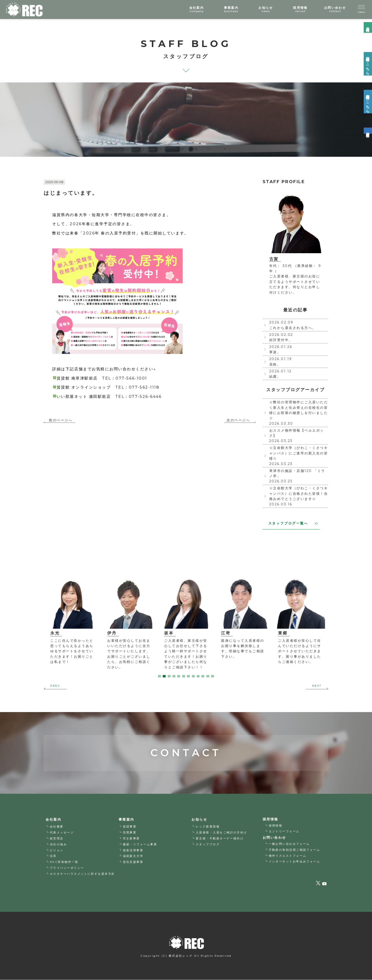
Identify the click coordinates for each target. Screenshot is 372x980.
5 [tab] (179, 676)
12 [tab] (213, 676)
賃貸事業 (130, 827)
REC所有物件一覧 (64, 862)
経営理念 (57, 839)
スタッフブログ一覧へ (293, 523)
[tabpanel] (69, 620)
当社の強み (58, 844)
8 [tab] (193, 676)
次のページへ (238, 420)
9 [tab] (198, 676)
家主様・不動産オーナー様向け (220, 839)
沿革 (53, 856)
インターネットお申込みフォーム (295, 861)
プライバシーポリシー (67, 868)
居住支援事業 (133, 862)
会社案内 (53, 820)
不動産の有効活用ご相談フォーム (295, 850)
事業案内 (126, 820)
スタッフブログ (208, 844)
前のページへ (61, 420)
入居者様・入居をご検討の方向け (222, 833)
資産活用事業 (133, 850)
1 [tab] (159, 676)
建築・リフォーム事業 (140, 844)
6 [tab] (184, 676)
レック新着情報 (208, 827)
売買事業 (130, 833)
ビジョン (57, 850)
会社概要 (57, 827)
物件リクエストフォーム (288, 856)
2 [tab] (164, 676)
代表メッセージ (62, 833)
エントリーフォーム (284, 831)
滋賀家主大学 (133, 856)
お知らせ (199, 820)
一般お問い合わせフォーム (289, 844)
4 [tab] (174, 676)
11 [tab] (208, 676)
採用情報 (276, 825)
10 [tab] (203, 676)
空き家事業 (132, 839)
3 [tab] (169, 676)
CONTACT (186, 740)
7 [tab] (188, 676)
